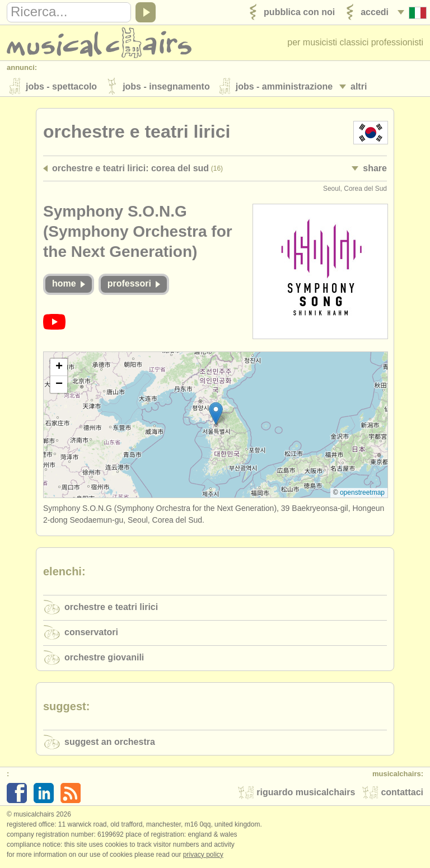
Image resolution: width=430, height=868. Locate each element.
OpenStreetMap (362, 494)
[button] (216, 415)
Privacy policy (203, 856)
